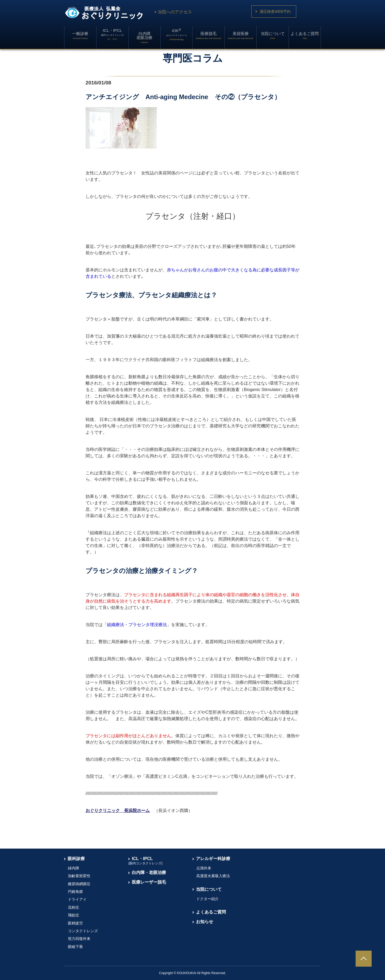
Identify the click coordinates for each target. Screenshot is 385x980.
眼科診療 (76, 859)
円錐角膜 (75, 892)
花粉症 (74, 907)
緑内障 (74, 868)
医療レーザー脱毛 (149, 882)
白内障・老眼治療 (149, 872)
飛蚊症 (74, 915)
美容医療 (241, 35)
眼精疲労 (75, 923)
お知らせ (205, 922)
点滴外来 (204, 868)
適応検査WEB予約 (275, 11)
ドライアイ (77, 899)
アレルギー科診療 (213, 859)
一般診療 (80, 35)
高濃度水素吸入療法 (213, 876)
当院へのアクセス (173, 12)
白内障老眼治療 (144, 37)
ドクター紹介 (207, 899)
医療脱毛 (209, 35)
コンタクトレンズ (83, 931)
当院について (273, 35)
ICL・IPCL (112, 34)
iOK (177, 34)
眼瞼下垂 (75, 947)
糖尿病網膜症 (79, 884)
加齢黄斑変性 (79, 876)
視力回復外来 (79, 939)
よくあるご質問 (305, 35)
